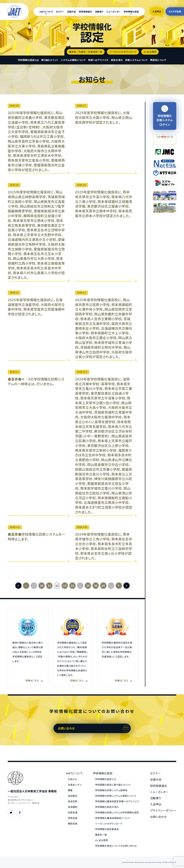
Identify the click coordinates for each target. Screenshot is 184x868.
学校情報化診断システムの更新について (116, 796)
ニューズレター (113, 12)
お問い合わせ (66, 728)
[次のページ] (119, 586)
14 (73, 586)
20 (88, 586)
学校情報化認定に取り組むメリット (113, 785)
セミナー (60, 12)
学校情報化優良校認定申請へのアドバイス (117, 801)
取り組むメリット (50, 60)
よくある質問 (150, 52)
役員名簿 (73, 812)
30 (96, 586)
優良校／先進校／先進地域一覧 (86, 52)
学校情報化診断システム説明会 (111, 790)
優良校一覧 (101, 835)
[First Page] (18, 586)
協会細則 (73, 807)
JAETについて (46, 12)
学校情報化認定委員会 (107, 829)
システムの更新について (73, 60)
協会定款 (73, 801)
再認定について (158, 60)
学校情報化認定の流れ (107, 807)
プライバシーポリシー (163, 810)
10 (42, 586)
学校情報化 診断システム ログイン (165, 116)
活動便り (99, 12)
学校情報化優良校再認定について (113, 818)
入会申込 (157, 11)
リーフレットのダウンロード (123, 52)
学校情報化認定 (131, 12)
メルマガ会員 (175, 11)
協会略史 (73, 796)
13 (65, 586)
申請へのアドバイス (98, 60)
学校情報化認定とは (28, 60)
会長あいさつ (75, 785)
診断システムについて (136, 60)
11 (49, 586)
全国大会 (71, 12)
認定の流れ (117, 60)
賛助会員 (73, 824)
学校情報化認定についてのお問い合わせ (116, 846)
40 (103, 586)
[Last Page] (127, 586)
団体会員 (73, 818)
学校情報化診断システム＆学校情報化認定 (117, 812)
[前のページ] (26, 586)
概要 (70, 790)
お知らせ (72, 779)
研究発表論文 (85, 12)
